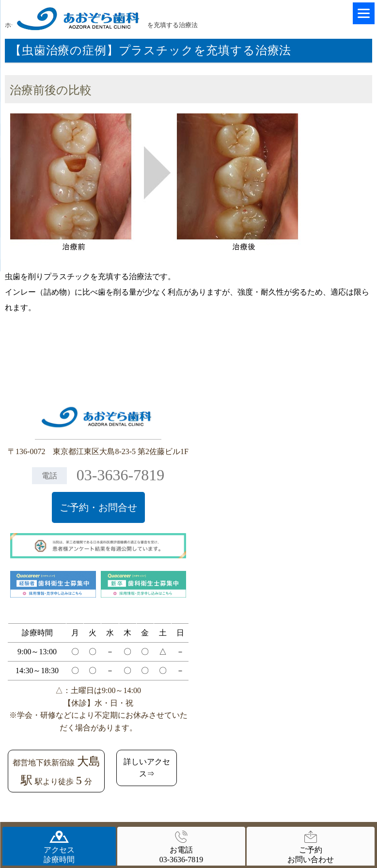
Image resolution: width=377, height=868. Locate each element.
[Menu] (364, 13)
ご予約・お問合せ (98, 507)
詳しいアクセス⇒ (147, 768)
